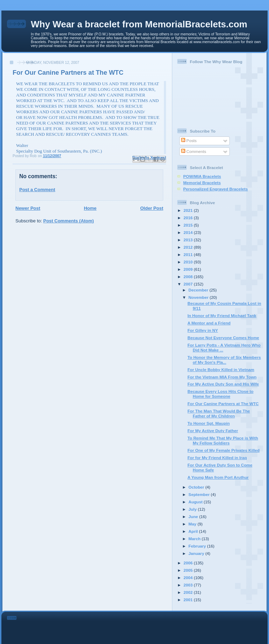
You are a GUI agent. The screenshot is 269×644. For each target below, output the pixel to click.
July (193, 509)
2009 (189, 269)
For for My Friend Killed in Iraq (217, 458)
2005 (189, 570)
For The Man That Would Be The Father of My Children (219, 413)
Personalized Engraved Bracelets (215, 189)
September (200, 494)
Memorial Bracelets (202, 183)
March (195, 539)
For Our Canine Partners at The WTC (223, 404)
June (194, 516)
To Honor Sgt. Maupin (209, 423)
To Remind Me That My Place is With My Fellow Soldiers (223, 440)
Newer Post (28, 208)
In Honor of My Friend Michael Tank (222, 316)
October (197, 487)
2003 (189, 585)
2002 (189, 592)
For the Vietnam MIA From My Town (222, 377)
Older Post (152, 208)
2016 (189, 218)
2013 (189, 240)
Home (90, 208)
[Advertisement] (144, 626)
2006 (189, 563)
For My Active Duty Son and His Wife (223, 384)
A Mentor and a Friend (209, 323)
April (194, 531)
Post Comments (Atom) (69, 221)
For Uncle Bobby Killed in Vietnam (221, 370)
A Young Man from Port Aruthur (218, 477)
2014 (189, 232)
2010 (189, 262)
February (198, 546)
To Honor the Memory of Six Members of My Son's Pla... (224, 360)
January (197, 553)
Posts (189, 140)
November (199, 297)
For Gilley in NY (203, 330)
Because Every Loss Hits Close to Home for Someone (220, 394)
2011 (189, 254)
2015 (189, 225)
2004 (189, 578)
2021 (189, 210)
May (193, 524)
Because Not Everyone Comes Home (223, 338)
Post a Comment (37, 190)
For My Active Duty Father (213, 431)
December (199, 290)
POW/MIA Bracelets (202, 176)
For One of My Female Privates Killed (223, 450)
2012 (189, 247)
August (196, 502)
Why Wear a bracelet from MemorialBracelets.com (139, 24)
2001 (189, 600)
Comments (194, 151)
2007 (189, 284)
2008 (189, 277)
